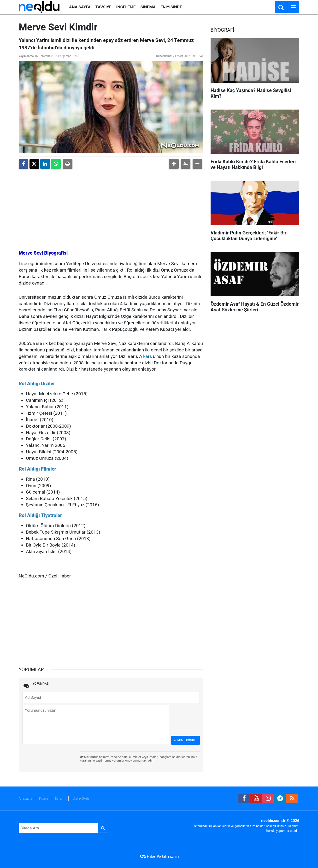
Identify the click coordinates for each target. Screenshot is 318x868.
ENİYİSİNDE (171, 7)
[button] (174, 164)
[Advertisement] (111, 209)
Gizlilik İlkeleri (82, 798)
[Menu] (293, 7)
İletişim (60, 798)
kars (148, 356)
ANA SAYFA (80, 7)
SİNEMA (148, 7)
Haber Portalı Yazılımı (163, 856)
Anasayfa (25, 798)
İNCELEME (126, 7)
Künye (44, 798)
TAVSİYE (103, 7)
